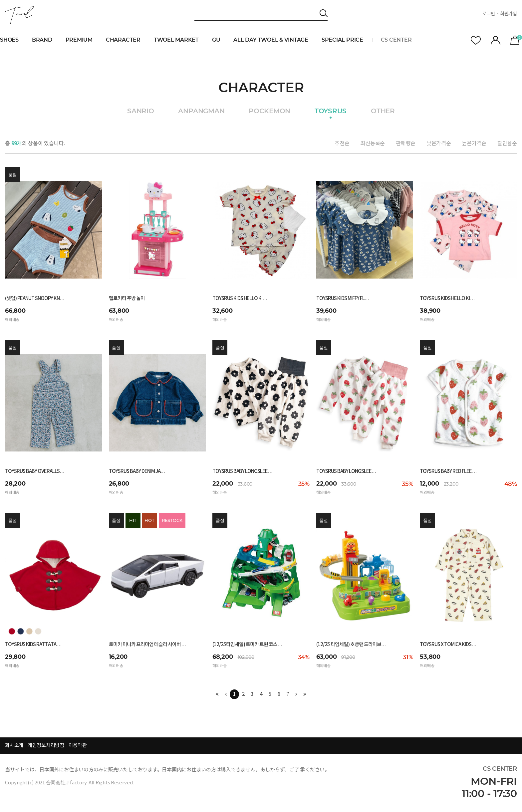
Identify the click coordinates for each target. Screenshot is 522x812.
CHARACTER (123, 40)
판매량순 (406, 144)
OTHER (383, 111)
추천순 (342, 144)
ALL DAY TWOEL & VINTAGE (271, 40)
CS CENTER (396, 40)
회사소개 (14, 746)
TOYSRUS (331, 111)
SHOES (9, 40)
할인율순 (507, 144)
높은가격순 (474, 144)
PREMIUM (79, 40)
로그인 (489, 14)
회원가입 (509, 14)
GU (216, 40)
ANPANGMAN (201, 111)
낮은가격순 (439, 144)
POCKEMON (269, 111)
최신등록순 (373, 144)
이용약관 (78, 746)
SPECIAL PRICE (342, 40)
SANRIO (141, 111)
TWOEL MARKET (176, 40)
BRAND (42, 40)
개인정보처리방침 (46, 746)
